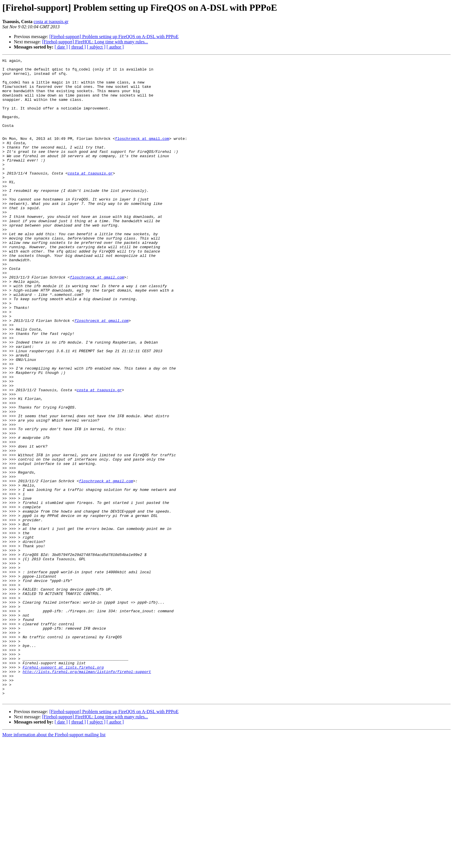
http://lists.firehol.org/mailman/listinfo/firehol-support (87, 795)
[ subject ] (96, 47)
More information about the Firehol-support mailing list (54, 863)
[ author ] (115, 47)
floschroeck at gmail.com (142, 155)
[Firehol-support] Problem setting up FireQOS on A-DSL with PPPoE (114, 37)
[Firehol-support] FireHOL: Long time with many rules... (95, 42)
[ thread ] (77, 47)
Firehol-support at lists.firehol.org (63, 789)
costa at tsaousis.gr (51, 22)
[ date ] (61, 47)
